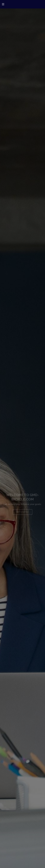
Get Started (22, 513)
